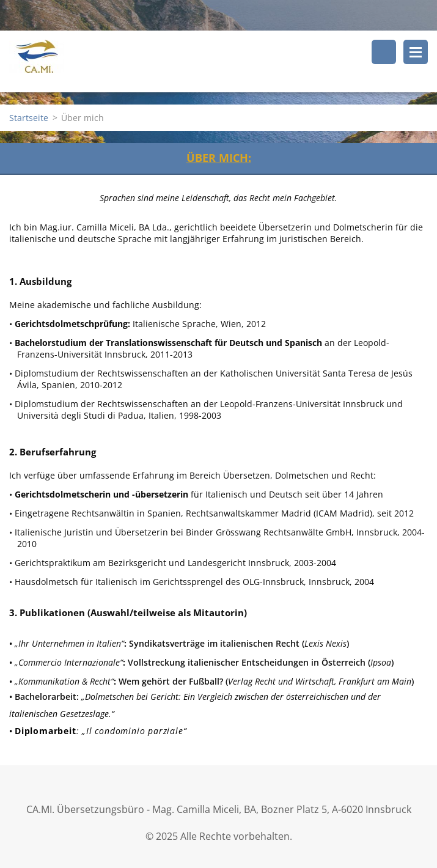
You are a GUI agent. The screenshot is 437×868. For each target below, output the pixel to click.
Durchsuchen (384, 52)
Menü (416, 52)
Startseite (29, 118)
